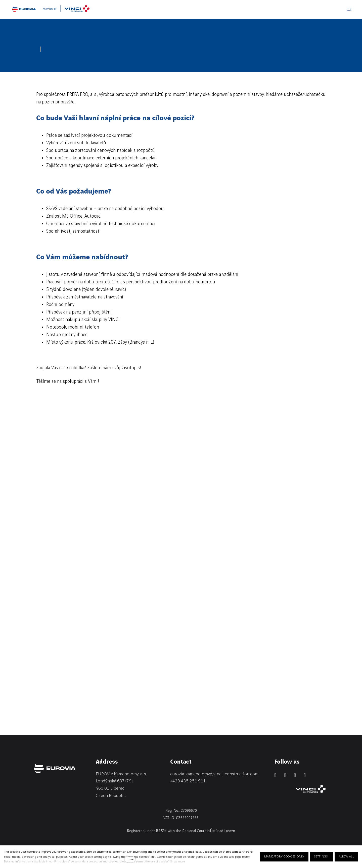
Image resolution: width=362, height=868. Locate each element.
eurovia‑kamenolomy (190, 774)
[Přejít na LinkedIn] (275, 775)
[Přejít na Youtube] (305, 775)
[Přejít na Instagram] (295, 775)
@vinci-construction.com (234, 774)
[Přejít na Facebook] (285, 775)
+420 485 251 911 (188, 781)
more (130, 859)
